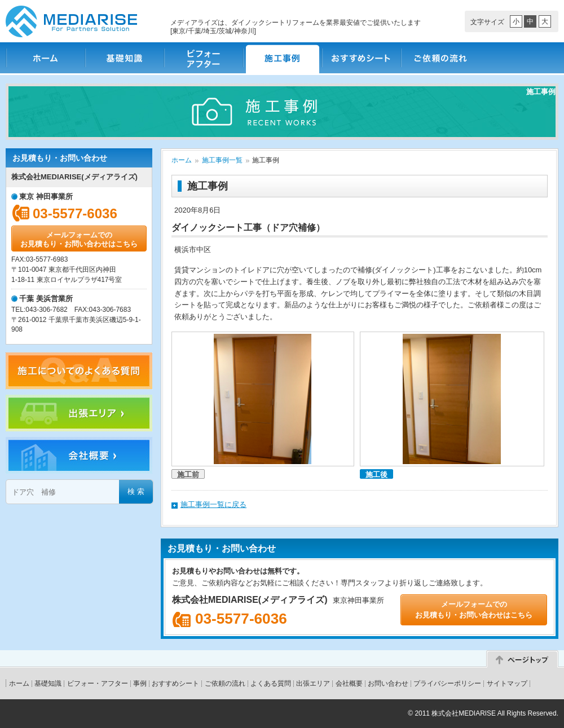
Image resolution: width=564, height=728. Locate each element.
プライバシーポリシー (447, 683)
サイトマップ (507, 683)
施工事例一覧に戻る (213, 504)
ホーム (45, 58)
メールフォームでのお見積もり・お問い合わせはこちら (79, 239)
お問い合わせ (388, 683)
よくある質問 (271, 683)
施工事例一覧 (222, 160)
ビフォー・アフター (203, 58)
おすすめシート (361, 58)
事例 (140, 683)
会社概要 (349, 683)
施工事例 (282, 58)
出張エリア (313, 683)
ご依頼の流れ (440, 58)
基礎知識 (124, 58)
